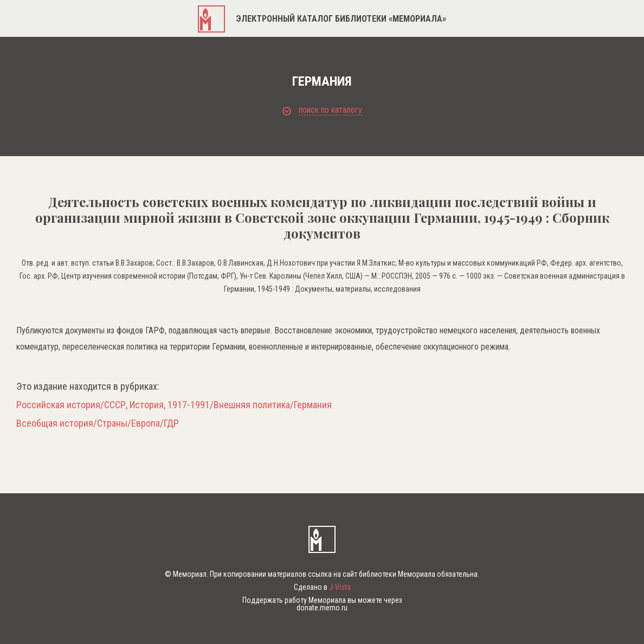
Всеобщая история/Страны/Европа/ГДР (98, 423)
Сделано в (322, 587)
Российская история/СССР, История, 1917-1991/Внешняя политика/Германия (174, 405)
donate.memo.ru (322, 608)
